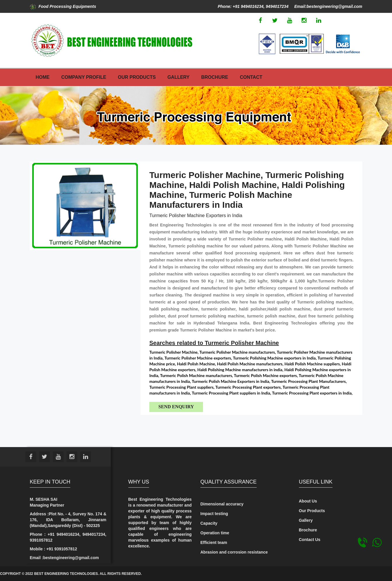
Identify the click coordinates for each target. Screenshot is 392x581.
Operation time (215, 533)
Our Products (137, 77)
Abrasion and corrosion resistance (234, 552)
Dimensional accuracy (222, 504)
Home (43, 77)
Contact (251, 77)
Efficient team (214, 542)
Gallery (178, 77)
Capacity (209, 523)
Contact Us (310, 540)
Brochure (215, 77)
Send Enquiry (176, 407)
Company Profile (84, 77)
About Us (308, 501)
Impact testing (214, 514)
